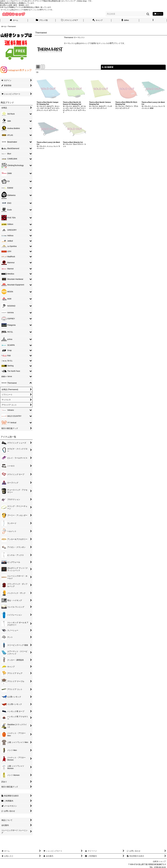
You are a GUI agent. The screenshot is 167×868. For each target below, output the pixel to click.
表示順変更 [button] (108, 67)
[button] (153, 20)
